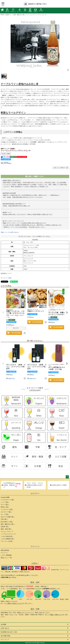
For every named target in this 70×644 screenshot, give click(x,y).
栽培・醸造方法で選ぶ (8, 524)
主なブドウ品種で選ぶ (8, 517)
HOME (2, 15)
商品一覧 (7, 10)
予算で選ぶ (4, 519)
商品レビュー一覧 (6, 558)
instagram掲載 (5, 497)
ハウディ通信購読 (6, 555)
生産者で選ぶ (5, 527)
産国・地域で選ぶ (6, 529)
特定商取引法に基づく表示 (9, 632)
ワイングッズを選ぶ (7, 541)
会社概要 (4, 624)
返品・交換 (35, 609)
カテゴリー (35, 493)
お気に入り (13, 10)
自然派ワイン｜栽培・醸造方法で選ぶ (15, 15)
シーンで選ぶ (5, 502)
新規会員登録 (5, 550)
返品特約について (6, 273)
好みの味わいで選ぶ (7, 522)
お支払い (35, 563)
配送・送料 (35, 582)
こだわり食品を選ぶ (7, 536)
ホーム (2, 10)
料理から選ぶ (5, 507)
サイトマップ (5, 640)
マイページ (20, 10)
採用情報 (41, 10)
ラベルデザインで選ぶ (8, 500)
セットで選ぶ (5, 514)
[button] (3, 313)
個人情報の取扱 (6, 636)
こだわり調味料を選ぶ (8, 539)
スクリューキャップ (7, 531)
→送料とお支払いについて (14, 603)
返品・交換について (57, 615)
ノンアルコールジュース (8, 534)
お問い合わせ (5, 628)
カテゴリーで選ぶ (6, 512)
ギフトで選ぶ (5, 505)
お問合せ (35, 10)
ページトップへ (67, 477)
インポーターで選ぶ (7, 509)
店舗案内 (30, 10)
